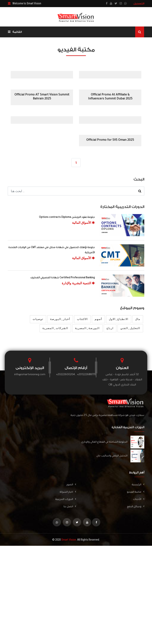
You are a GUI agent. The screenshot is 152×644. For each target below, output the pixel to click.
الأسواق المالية (83, 223)
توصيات (38, 319)
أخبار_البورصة (60, 319)
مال (138, 319)
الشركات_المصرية (55, 328)
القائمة (15, 32)
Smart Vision (69, 540)
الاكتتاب (82, 319)
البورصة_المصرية (87, 328)
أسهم (98, 319)
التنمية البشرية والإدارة (78, 283)
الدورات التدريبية (66, 500)
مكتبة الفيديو (136, 492)
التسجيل (139, 3)
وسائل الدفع (136, 507)
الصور (71, 485)
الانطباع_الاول (119, 319)
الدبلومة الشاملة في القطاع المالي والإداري (104, 442)
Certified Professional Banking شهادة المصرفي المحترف (63, 278)
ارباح (110, 328)
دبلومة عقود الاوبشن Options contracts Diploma (67, 218)
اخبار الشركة (68, 492)
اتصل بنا (70, 507)
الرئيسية (138, 485)
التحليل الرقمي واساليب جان (112, 456)
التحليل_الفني (130, 328)
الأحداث (139, 500)
